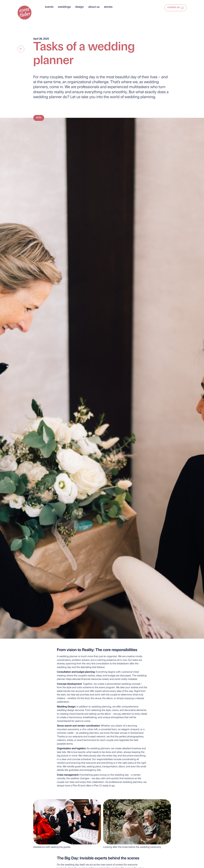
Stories (108, 7)
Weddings (64, 7)
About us (94, 7)
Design (80, 7)
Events (49, 7)
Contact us (173, 7)
